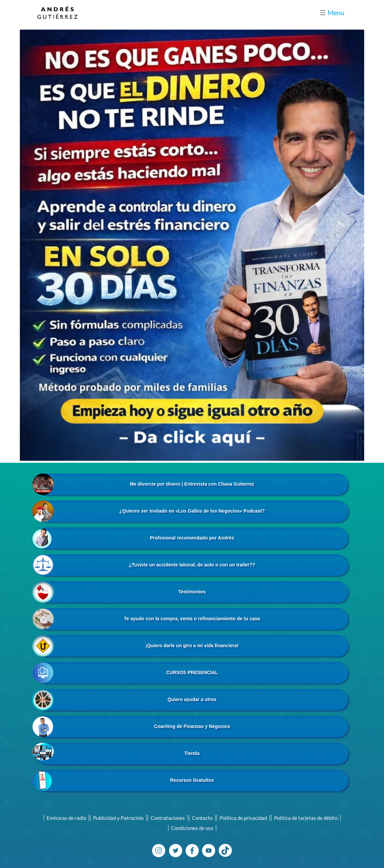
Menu (332, 12)
